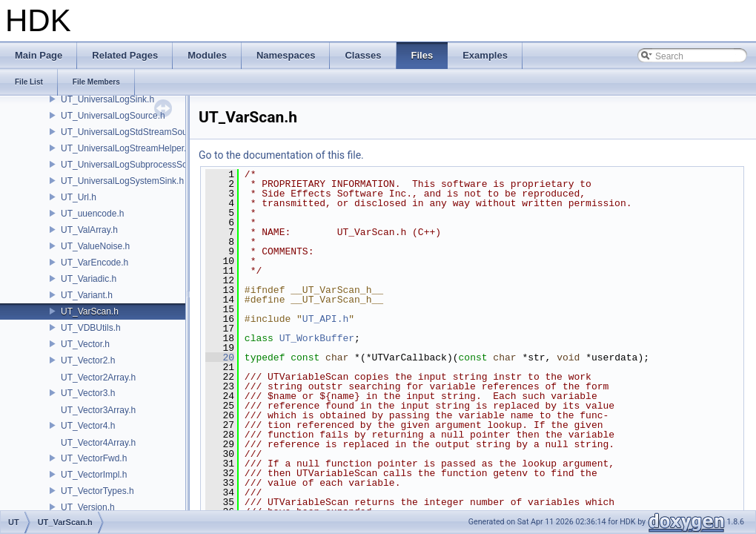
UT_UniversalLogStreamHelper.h (126, 148)
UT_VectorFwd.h (94, 458)
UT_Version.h (88, 507)
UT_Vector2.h (88, 360)
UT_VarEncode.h (94, 263)
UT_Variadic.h (89, 279)
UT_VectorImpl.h (94, 475)
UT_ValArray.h (89, 230)
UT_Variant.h (87, 295)
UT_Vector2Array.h (98, 378)
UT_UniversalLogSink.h (107, 99)
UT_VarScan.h (90, 311)
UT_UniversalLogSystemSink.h (122, 181)
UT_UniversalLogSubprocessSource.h (136, 165)
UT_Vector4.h (88, 426)
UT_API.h (325, 319)
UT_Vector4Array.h (98, 443)
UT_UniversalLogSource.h (113, 116)
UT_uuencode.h (92, 214)
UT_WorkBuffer (317, 338)
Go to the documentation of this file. (281, 155)
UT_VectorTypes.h (97, 491)
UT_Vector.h (85, 344)
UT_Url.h (79, 197)
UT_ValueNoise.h (95, 246)
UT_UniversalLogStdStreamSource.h (134, 132)
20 (220, 357)
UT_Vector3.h (88, 393)
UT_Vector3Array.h (98, 410)
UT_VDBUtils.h (91, 328)
